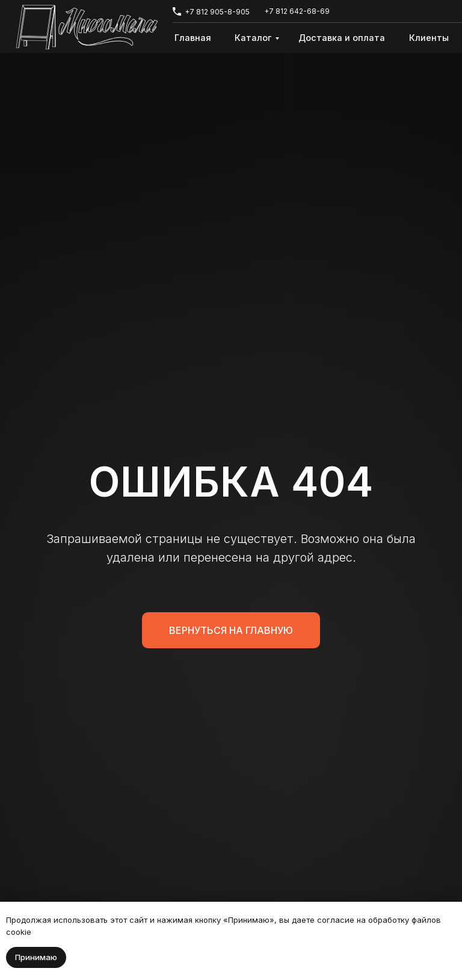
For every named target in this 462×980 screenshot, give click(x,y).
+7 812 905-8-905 (217, 12)
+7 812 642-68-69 (297, 11)
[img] (87, 27)
